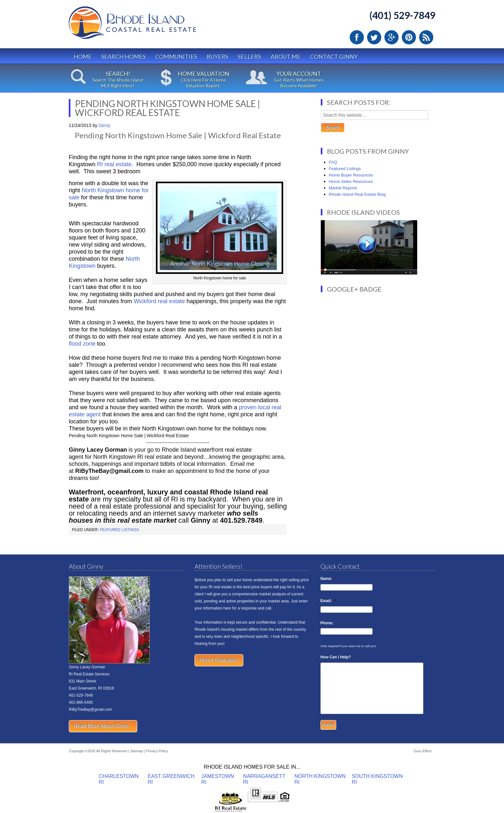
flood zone (83, 344)
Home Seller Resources (351, 181)
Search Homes (123, 57)
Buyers (217, 57)
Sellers (249, 57)
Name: (328, 579)
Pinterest (409, 37)
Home (83, 57)
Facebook (357, 37)
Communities (176, 57)
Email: (328, 601)
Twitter (374, 37)
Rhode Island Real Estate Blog (357, 194)
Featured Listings (120, 530)
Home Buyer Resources (351, 175)
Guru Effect (423, 751)
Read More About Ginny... (103, 726)
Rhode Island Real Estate (146, 26)
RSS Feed (426, 37)
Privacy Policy (157, 751)
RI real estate (114, 164)
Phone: (327, 623)
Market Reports (343, 188)
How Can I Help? (338, 657)
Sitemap (137, 751)
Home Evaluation (219, 660)
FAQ (333, 162)
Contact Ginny (334, 57)
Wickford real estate (160, 301)
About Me (286, 57)
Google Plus (392, 37)
